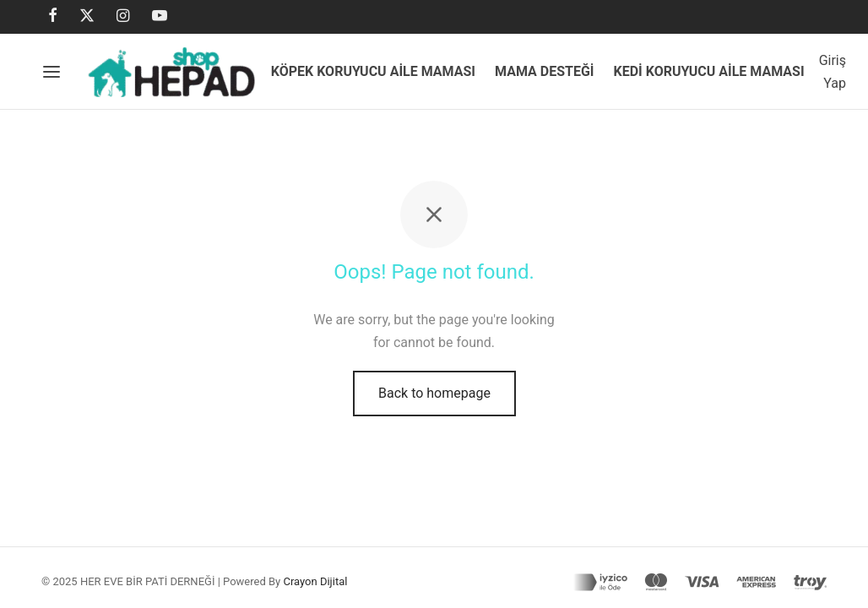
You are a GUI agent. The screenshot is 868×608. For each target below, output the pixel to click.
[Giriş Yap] (833, 72)
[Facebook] (53, 16)
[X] (87, 16)
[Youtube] (160, 16)
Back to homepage (434, 396)
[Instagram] (123, 16)
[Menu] (52, 72)
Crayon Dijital (315, 581)
